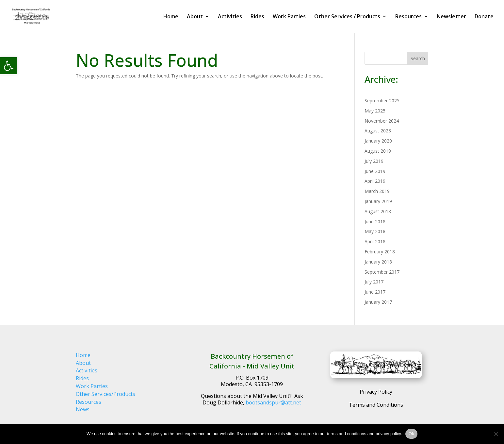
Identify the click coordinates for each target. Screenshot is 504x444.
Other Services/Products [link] (106, 394)
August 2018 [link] (378, 211)
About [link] (195, 17)
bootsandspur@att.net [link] (273, 402)
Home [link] (171, 17)
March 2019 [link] (377, 191)
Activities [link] (230, 17)
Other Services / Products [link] (347, 17)
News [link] (83, 409)
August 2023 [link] (378, 131)
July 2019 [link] (374, 161)
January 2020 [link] (378, 141)
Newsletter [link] (451, 17)
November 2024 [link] (382, 121)
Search (418, 58)
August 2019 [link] (378, 151)
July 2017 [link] (374, 282)
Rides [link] (257, 17)
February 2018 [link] (380, 252)
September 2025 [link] (382, 101)
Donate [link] (484, 17)
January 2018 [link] (378, 262)
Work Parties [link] (289, 17)
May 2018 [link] (375, 231)
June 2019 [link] (375, 171)
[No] (496, 434)
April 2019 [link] (375, 181)
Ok (411, 434)
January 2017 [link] (378, 302)
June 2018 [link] (375, 222)
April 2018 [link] (375, 241)
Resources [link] (408, 17)
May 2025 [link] (375, 111)
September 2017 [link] (382, 272)
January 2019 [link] (378, 201)
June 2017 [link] (375, 292)
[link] (8, 66)
